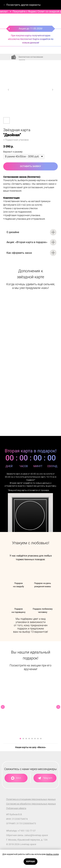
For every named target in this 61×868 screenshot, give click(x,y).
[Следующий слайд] (53, 90)
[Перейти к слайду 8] (41, 739)
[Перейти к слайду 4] (29, 739)
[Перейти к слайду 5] (32, 739)
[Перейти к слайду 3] (26, 739)
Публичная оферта (16, 808)
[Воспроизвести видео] (31, 707)
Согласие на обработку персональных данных (31, 804)
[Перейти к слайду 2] (23, 739)
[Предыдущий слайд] (8, 90)
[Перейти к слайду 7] (38, 739)
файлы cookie (52, 854)
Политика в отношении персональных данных (31, 799)
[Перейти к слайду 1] (20, 739)
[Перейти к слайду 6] (35, 739)
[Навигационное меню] (55, 5)
